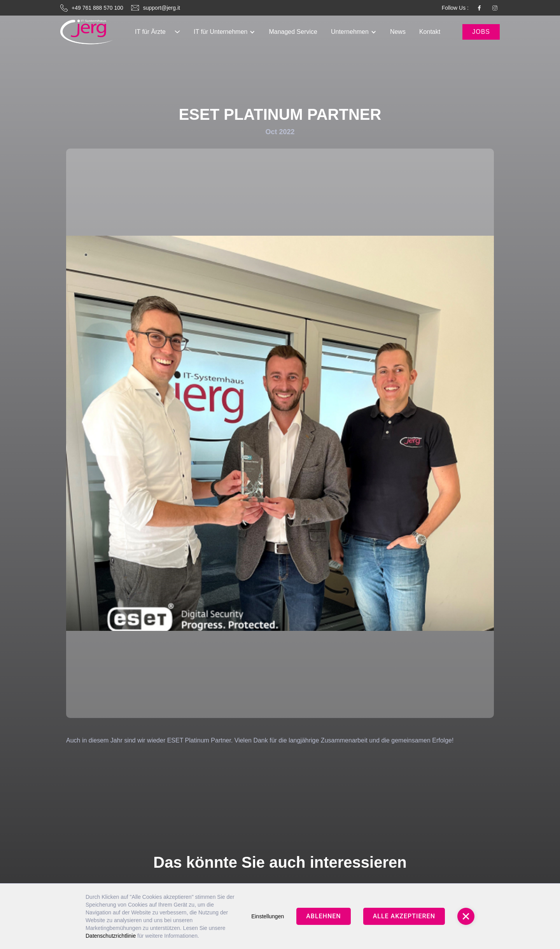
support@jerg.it (162, 8)
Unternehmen (350, 32)
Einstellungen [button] (268, 916)
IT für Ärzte (150, 32)
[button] (157, 32)
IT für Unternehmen (220, 32)
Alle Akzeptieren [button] (404, 916)
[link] (87, 32)
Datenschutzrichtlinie (111, 936)
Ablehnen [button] (323, 916)
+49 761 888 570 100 (97, 8)
